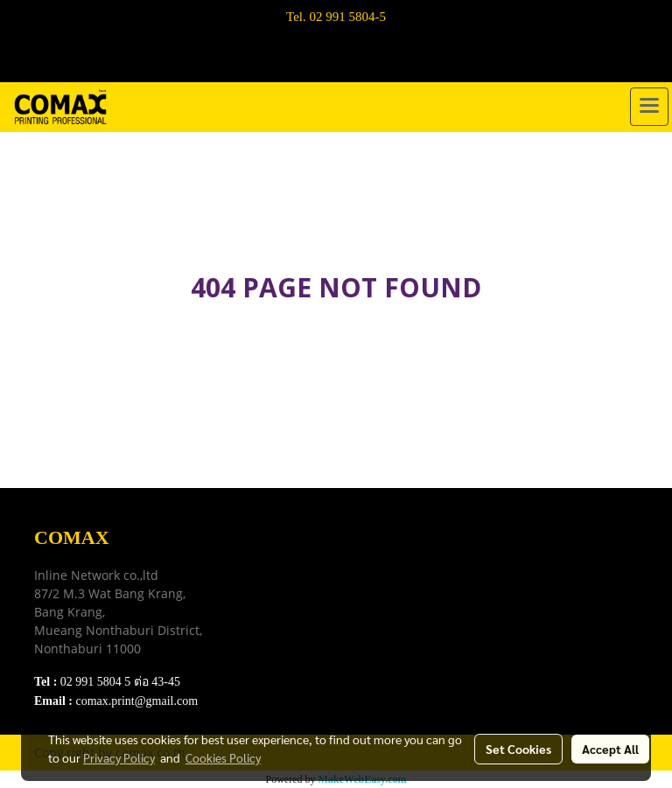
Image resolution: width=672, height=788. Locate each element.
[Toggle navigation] (649, 107)
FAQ (258, 623)
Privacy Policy (285, 601)
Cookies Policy (223, 757)
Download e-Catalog (302, 558)
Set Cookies (518, 749)
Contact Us (276, 645)
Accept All (610, 749)
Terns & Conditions (299, 579)
